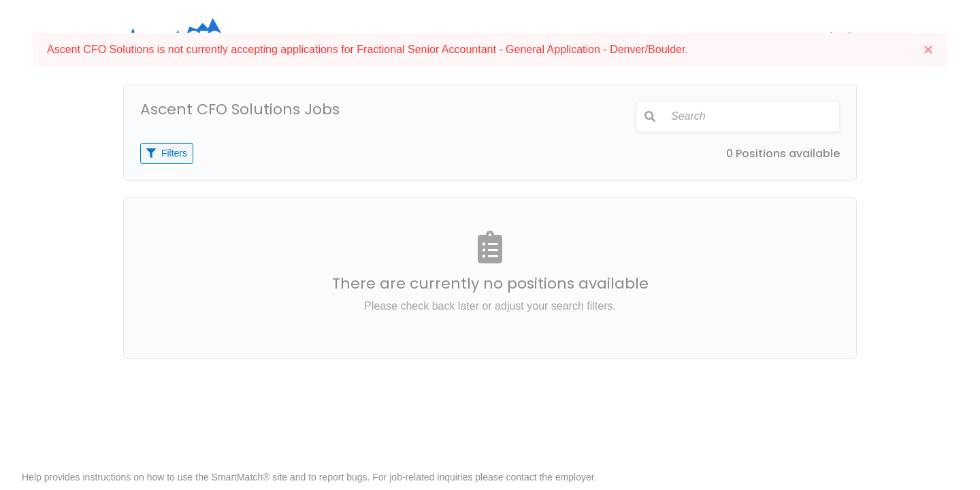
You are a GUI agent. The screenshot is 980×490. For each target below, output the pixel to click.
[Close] (928, 50)
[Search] (751, 116)
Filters (167, 153)
